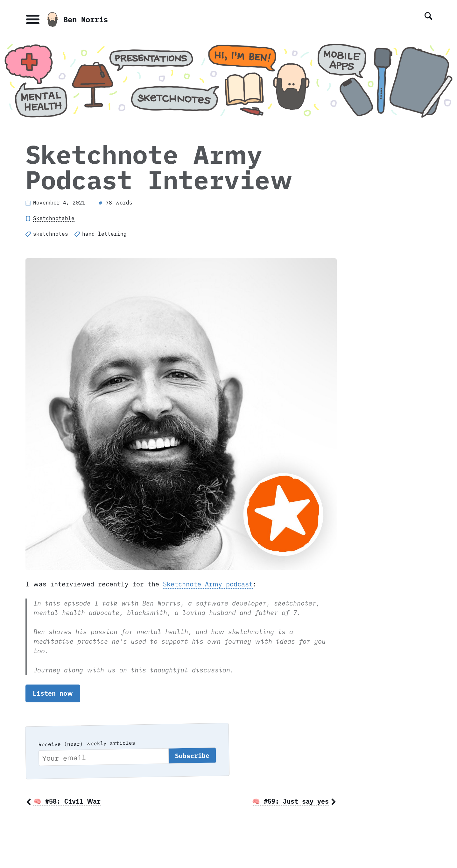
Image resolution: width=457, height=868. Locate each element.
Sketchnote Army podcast (208, 584)
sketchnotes (51, 234)
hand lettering (104, 234)
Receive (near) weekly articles (87, 743)
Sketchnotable (54, 218)
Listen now (53, 693)
